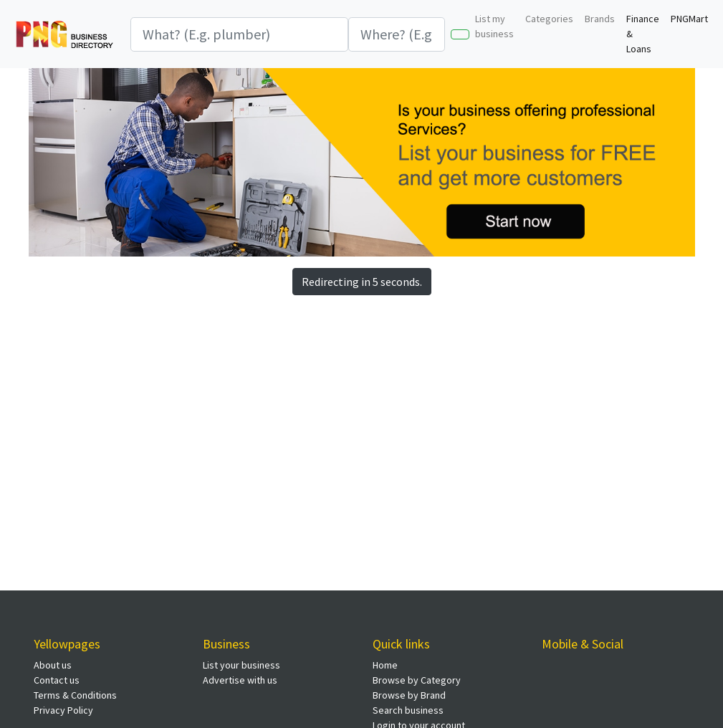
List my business (494, 26)
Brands (600, 19)
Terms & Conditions (75, 695)
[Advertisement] (276, 407)
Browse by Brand (409, 695)
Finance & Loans (643, 34)
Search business (408, 710)
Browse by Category (417, 680)
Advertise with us (240, 680)
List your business (241, 665)
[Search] (239, 34)
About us (53, 665)
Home (385, 665)
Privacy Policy (63, 710)
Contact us (57, 680)
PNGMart (689, 19)
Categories (549, 19)
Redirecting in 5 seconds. (362, 282)
